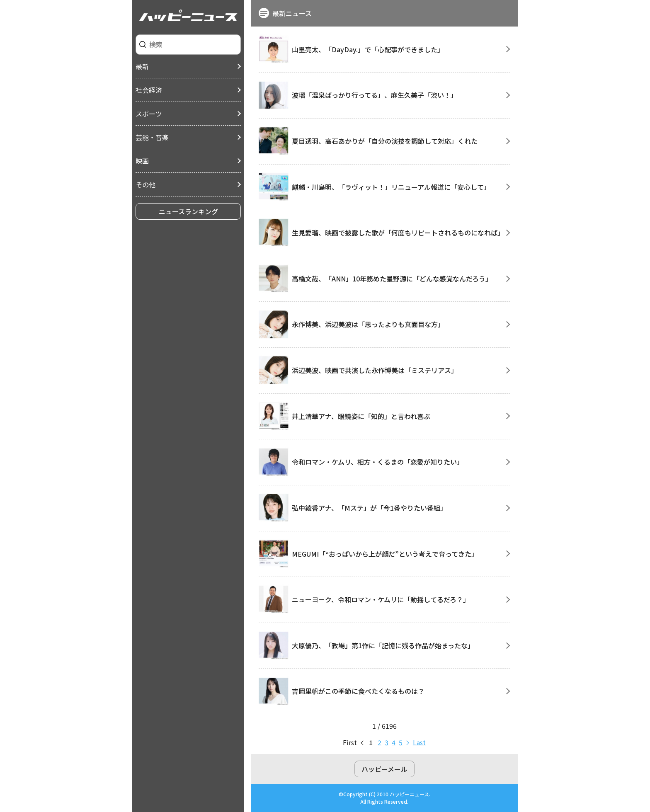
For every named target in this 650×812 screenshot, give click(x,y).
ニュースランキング (188, 211)
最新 (142, 66)
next (408, 742)
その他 (146, 184)
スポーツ (149, 114)
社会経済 (149, 90)
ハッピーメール (384, 769)
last (419, 742)
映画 (142, 161)
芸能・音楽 (152, 137)
